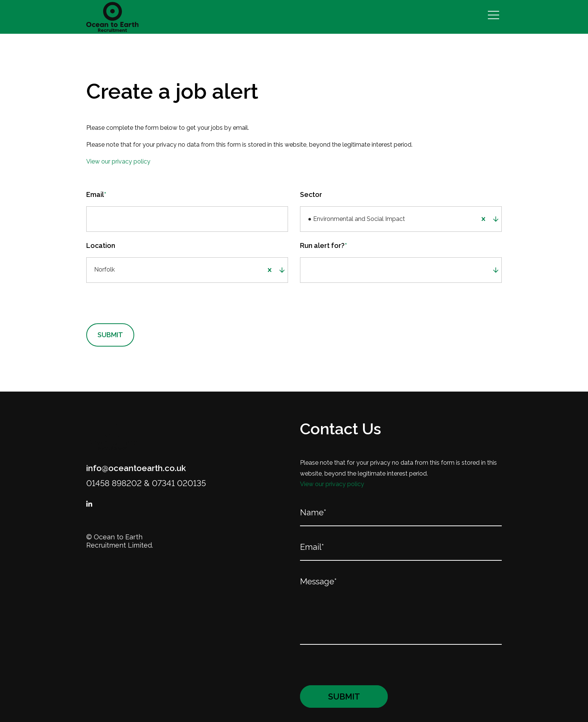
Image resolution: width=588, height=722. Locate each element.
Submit (110, 336)
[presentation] (134, 305)
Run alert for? (323, 246)
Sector (311, 194)
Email (96, 194)
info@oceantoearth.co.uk (136, 470)
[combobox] (441, 219)
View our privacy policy (118, 161)
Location (101, 246)
